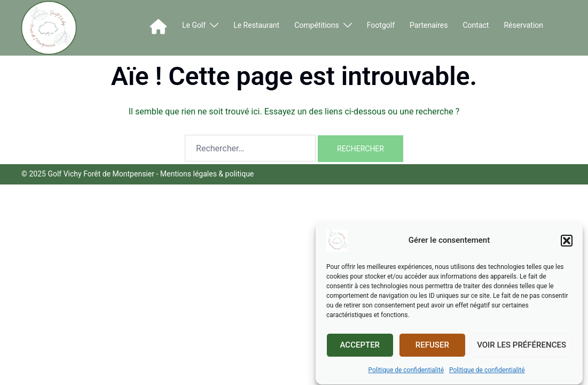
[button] (567, 243)
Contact (476, 25)
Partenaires (429, 25)
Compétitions (317, 25)
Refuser (432, 347)
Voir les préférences (522, 347)
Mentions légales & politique (207, 174)
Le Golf (194, 25)
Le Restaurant (256, 25)
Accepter (360, 347)
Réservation (523, 25)
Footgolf (381, 25)
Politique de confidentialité (406, 372)
